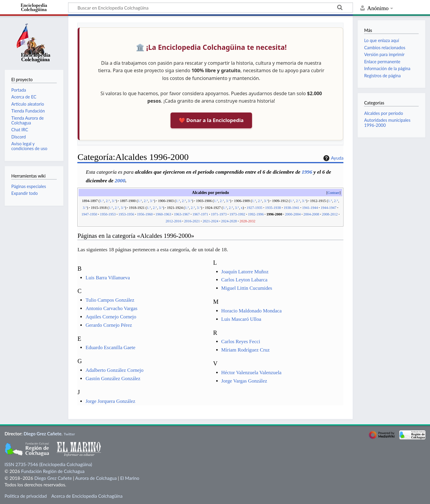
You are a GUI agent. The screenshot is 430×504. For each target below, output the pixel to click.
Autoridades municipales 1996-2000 (387, 122)
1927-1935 (255, 208)
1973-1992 (237, 214)
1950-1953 (108, 214)
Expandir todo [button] (25, 193)
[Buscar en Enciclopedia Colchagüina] (211, 7)
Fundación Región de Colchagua (53, 471)
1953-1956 (126, 214)
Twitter (69, 434)
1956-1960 (145, 214)
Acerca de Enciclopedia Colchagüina (87, 496)
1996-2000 (274, 214)
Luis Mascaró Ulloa (241, 319)
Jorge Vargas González (244, 381)
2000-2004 (293, 214)
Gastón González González (113, 379)
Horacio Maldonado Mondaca (251, 311)
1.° (102, 201)
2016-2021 (192, 221)
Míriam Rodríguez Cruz (245, 350)
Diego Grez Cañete (43, 434)
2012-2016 (173, 221)
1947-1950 (89, 214)
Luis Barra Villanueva (108, 278)
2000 (120, 181)
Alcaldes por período (383, 113)
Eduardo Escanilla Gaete (110, 347)
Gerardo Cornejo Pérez (109, 325)
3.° (114, 201)
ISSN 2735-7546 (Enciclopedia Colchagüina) (48, 464)
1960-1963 (163, 214)
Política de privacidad (26, 496)
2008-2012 (330, 214)
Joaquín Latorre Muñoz (245, 272)
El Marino (130, 478)
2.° (108, 201)
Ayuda (333, 158)
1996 (307, 172)
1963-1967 (182, 214)
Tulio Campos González (110, 300)
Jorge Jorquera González (110, 401)
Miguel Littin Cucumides (247, 288)
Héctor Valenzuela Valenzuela (251, 373)
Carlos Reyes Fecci (241, 342)
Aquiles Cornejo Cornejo (111, 317)
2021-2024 (210, 221)
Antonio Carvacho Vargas (111, 308)
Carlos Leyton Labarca (244, 280)
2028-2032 (247, 221)
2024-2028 (229, 221)
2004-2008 (311, 214)
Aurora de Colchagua (96, 478)
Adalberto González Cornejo (114, 370)
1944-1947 (329, 208)
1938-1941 (292, 208)
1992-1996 (256, 214)
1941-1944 (310, 208)
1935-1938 (273, 208)
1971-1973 (219, 214)
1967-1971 (200, 214)
